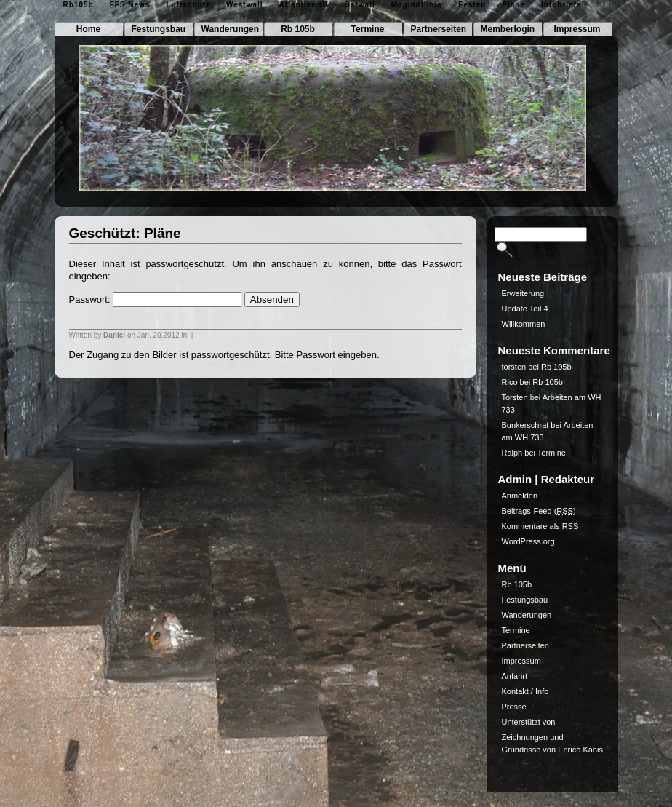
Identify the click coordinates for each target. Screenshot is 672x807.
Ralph (512, 453)
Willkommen (524, 324)
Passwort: (156, 299)
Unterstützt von (529, 722)
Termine (368, 29)
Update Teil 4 (525, 309)
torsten (514, 367)
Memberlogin (508, 29)
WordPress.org (528, 541)
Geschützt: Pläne (125, 233)
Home (88, 29)
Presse (514, 707)
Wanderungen (231, 29)
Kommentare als (540, 526)
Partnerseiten (439, 29)
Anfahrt (515, 676)
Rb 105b (298, 29)
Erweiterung (523, 293)
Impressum (577, 29)
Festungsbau (159, 29)
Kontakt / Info (525, 691)
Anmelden (520, 496)
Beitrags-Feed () (539, 511)
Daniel (114, 335)
